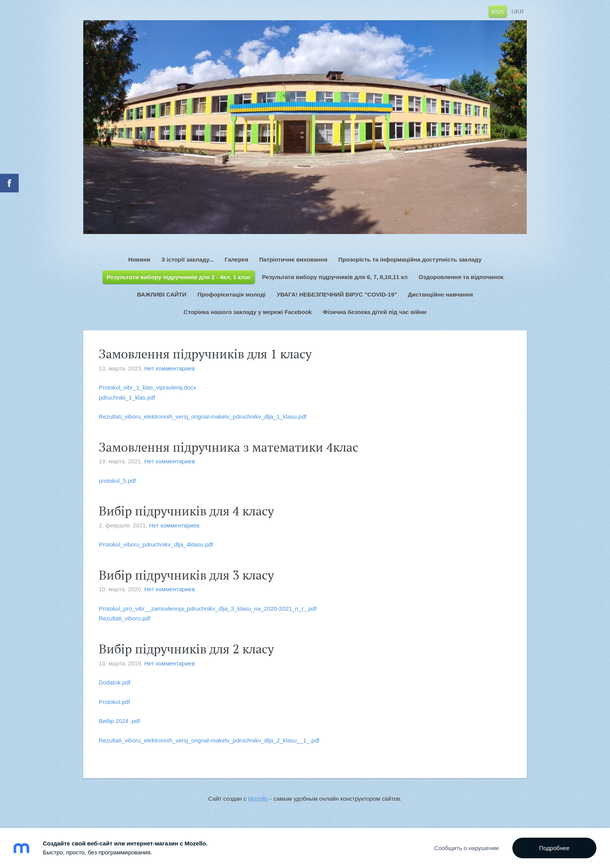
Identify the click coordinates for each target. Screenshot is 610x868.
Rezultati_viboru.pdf (125, 618)
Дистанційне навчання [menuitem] (441, 294)
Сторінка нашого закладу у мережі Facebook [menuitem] (248, 312)
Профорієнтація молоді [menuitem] (231, 294)
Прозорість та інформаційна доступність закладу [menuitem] (410, 259)
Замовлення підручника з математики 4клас (229, 447)
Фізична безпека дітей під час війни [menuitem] (375, 312)
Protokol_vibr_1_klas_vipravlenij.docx (147, 387)
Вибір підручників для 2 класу (186, 649)
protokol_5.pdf (117, 481)
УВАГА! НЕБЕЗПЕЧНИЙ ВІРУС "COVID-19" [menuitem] (337, 294)
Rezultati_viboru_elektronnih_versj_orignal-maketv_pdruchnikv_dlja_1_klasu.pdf (203, 417)
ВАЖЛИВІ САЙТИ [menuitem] (162, 294)
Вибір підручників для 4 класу (186, 511)
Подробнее (554, 848)
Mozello (258, 799)
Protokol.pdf (114, 702)
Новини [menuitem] (139, 259)
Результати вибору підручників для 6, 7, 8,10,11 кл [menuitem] (335, 277)
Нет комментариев (170, 368)
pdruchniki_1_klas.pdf (127, 397)
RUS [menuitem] (498, 11)
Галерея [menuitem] (236, 259)
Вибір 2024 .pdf (119, 721)
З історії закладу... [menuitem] (188, 259)
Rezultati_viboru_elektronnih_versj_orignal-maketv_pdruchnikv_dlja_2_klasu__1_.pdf (209, 740)
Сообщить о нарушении (466, 848)
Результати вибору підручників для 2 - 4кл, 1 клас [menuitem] (179, 277)
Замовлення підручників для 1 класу (205, 354)
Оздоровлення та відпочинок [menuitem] (461, 277)
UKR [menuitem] (518, 11)
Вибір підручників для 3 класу (186, 575)
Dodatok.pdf (115, 682)
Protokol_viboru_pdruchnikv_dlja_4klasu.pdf (156, 544)
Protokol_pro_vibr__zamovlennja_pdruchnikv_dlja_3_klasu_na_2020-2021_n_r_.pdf (208, 609)
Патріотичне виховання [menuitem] (293, 259)
